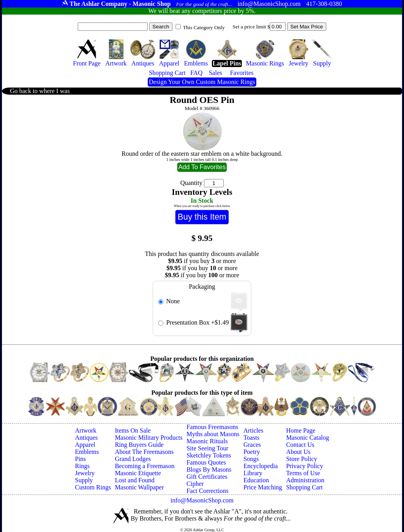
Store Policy (302, 459)
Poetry (252, 452)
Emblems (87, 452)
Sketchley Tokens (209, 455)
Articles (253, 430)
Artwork (86, 430)
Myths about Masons (213, 434)
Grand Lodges (133, 459)
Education (256, 480)
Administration (305, 480)
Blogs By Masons (209, 469)
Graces (252, 445)
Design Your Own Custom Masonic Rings (202, 82)
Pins (80, 459)
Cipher (195, 484)
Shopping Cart (304, 487)
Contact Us (300, 445)
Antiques (86, 438)
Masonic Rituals (207, 441)
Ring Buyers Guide (139, 445)
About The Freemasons (144, 452)
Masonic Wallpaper (139, 487)
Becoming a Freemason (145, 466)
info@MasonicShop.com (202, 500)
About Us (298, 452)
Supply (84, 480)
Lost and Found (135, 480)
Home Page (301, 430)
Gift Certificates (207, 477)
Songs (251, 459)
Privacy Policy (305, 466)
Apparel (85, 445)
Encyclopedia (261, 466)
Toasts (252, 438)
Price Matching (263, 487)
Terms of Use (303, 473)
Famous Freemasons (212, 427)
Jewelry (85, 473)
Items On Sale (133, 430)
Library (253, 473)
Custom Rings (93, 487)
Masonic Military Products (149, 438)
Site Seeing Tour (208, 448)
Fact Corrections (208, 491)
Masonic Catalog (308, 438)
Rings (82, 466)
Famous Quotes (206, 462)
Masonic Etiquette (138, 473)
